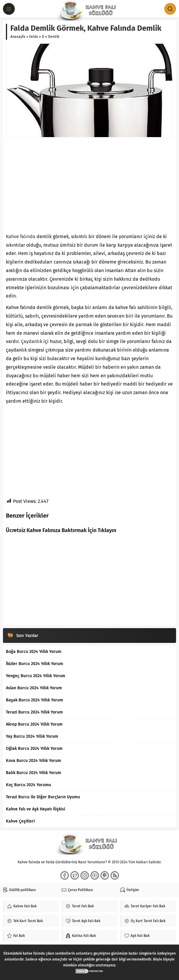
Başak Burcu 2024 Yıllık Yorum (35, 700)
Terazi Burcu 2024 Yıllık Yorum (34, 712)
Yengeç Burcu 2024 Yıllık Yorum (36, 676)
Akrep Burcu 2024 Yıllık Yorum (34, 724)
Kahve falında (21, 237)
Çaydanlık (32, 341)
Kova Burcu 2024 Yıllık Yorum (33, 761)
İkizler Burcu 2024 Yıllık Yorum (35, 664)
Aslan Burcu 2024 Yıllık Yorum (34, 688)
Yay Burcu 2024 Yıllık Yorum (32, 736)
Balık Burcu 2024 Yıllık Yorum (33, 773)
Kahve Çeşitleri (20, 821)
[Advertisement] (89, 185)
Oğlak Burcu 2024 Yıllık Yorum (34, 749)
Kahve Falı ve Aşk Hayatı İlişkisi (36, 809)
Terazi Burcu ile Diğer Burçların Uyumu (43, 797)
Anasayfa (18, 37)
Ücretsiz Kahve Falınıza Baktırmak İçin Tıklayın (61, 530)
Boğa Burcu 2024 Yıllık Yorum (34, 652)
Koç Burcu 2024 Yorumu (28, 785)
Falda (34, 37)
